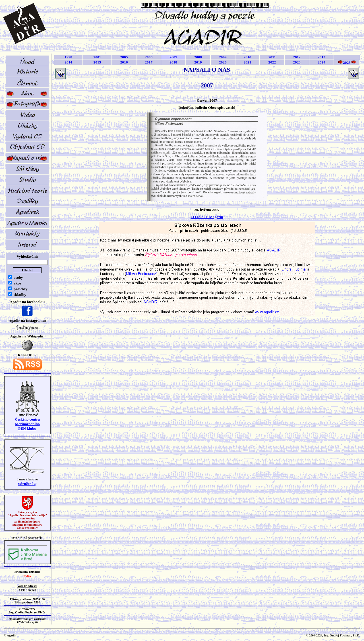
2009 (223, 57)
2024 (321, 62)
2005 (124, 57)
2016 (124, 62)
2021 (248, 62)
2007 (173, 57)
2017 (149, 62)
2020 (223, 62)
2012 (297, 57)
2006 (149, 57)
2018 (173, 62)
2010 (248, 57)
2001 (97, 57)
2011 (272, 57)
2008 (198, 57)
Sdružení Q (27, 484)
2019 (198, 62)
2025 (347, 63)
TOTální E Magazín (207, 217)
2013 (321, 57)
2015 (97, 62)
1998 (68, 57)
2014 (68, 62)
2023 (297, 62)
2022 (272, 62)
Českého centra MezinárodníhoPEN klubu (27, 424)
